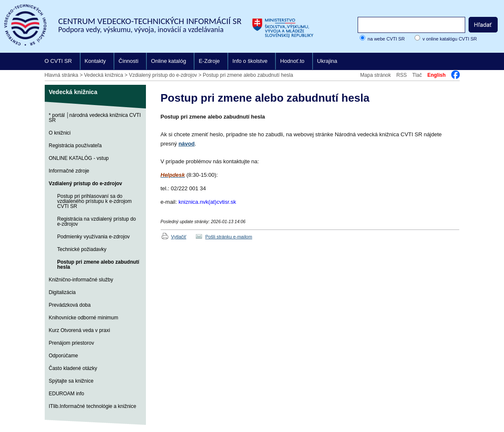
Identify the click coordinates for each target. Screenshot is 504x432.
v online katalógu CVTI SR (450, 39)
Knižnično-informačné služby (81, 280)
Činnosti (128, 61)
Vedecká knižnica (104, 75)
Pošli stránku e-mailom (229, 237)
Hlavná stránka (62, 75)
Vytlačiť (179, 237)
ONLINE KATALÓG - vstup (79, 158)
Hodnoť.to (292, 61)
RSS (402, 75)
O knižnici (60, 133)
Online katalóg (168, 61)
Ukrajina (327, 61)
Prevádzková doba (70, 305)
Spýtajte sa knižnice (71, 381)
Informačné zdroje (69, 171)
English (436, 75)
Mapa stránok (376, 75)
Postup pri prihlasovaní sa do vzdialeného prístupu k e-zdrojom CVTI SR (95, 201)
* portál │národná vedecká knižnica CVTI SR (95, 118)
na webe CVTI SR (386, 39)
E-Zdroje (209, 61)
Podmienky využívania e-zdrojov (94, 237)
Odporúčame (63, 356)
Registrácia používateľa (75, 146)
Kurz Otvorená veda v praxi (80, 330)
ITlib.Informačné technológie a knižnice (93, 406)
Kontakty (96, 61)
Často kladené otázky (73, 368)
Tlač (417, 75)
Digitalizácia (62, 292)
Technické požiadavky (82, 249)
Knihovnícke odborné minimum (84, 318)
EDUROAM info (67, 394)
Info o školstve (250, 61)
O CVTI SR (58, 61)
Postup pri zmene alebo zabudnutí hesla (248, 75)
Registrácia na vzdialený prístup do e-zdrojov (97, 221)
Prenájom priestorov (71, 343)
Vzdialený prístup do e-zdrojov (163, 75)
